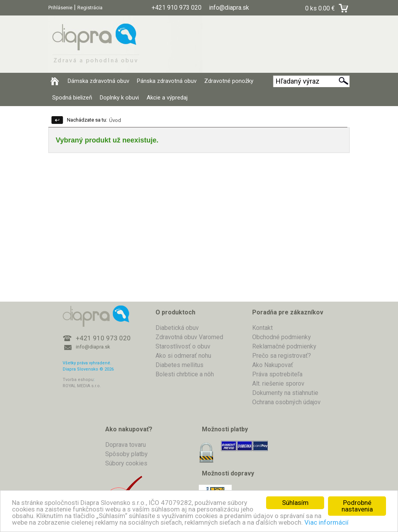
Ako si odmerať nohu (183, 356)
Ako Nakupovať (273, 365)
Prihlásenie (60, 8)
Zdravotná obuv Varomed (189, 337)
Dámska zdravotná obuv (98, 81)
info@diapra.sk (93, 347)
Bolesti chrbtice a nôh (185, 374)
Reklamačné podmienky (284, 346)
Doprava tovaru (126, 445)
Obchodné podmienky (282, 337)
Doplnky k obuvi (119, 98)
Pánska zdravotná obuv (167, 81)
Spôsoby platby (126, 454)
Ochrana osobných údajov (286, 402)
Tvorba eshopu (78, 380)
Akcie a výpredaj (167, 98)
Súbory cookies (126, 463)
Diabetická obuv (177, 328)
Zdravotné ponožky (229, 81)
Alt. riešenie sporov (278, 384)
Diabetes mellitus (179, 365)
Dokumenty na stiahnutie (285, 393)
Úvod (115, 120)
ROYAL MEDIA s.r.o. (82, 386)
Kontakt (262, 328)
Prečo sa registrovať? (282, 356)
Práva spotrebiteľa (277, 374)
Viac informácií (326, 522)
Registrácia (90, 8)
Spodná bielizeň (72, 98)
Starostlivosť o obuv (183, 346)
